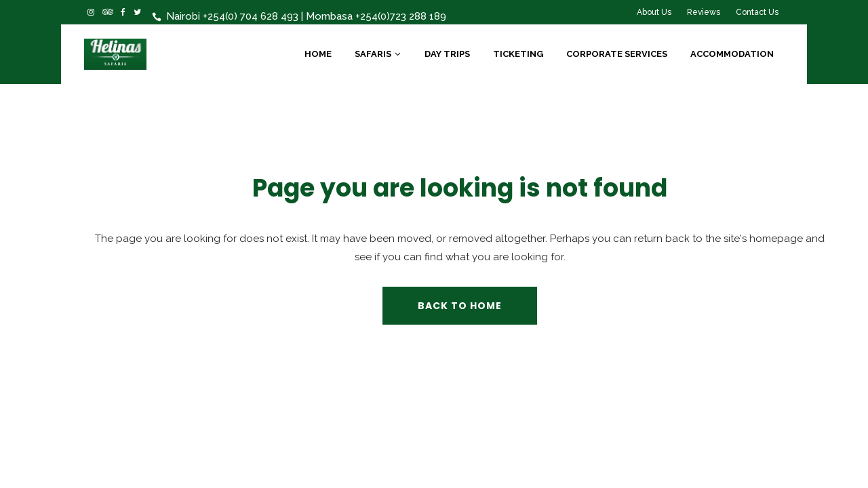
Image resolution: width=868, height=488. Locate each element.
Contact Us (757, 12)
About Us (654, 12)
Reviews (704, 12)
